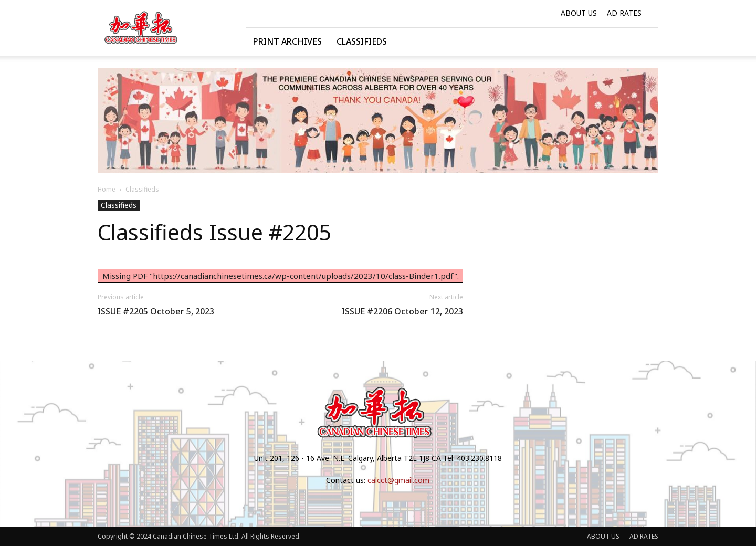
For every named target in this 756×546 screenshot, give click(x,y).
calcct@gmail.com (398, 480)
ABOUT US (579, 13)
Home (107, 189)
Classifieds (362, 41)
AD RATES (624, 13)
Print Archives (287, 41)
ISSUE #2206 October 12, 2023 (402, 312)
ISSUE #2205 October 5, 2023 (156, 312)
